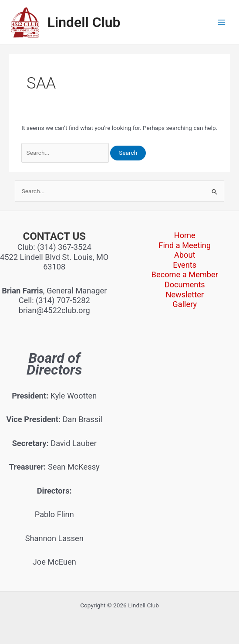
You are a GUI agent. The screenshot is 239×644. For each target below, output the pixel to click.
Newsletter (185, 295)
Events (185, 265)
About (185, 255)
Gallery (185, 304)
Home (185, 235)
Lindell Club (84, 22)
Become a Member (185, 274)
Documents (185, 285)
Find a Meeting (185, 245)
